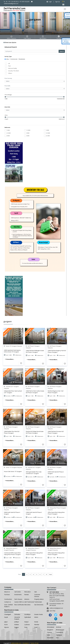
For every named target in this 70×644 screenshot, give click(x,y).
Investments (18, 589)
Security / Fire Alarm (14, 71)
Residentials (22, 59)
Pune (26, 622)
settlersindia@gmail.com (56, 603)
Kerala (36, 616)
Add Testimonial (29, 596)
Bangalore (50, 624)
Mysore (7, 622)
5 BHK (27, 130)
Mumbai (37, 619)
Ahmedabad (51, 622)
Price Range (8, 95)
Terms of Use (34, 638)
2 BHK (46, 125)
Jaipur (6, 616)
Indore (36, 612)
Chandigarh (8, 609)
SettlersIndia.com (16, 638)
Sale (36, 586)
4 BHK (7, 130)
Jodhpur (17, 616)
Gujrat (6, 612)
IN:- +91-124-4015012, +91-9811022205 (17, 2)
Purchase (7, 589)
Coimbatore (60, 627)
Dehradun (17, 609)
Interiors (27, 594)
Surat (36, 622)
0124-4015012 (53, 598)
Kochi (6, 619)
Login (50, 2)
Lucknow (27, 619)
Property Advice (39, 594)
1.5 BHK (27, 125)
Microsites (27, 599)
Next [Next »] (51, 569)
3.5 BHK (47, 128)
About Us (7, 586)
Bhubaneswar (60, 624)
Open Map (52, 605)
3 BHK (27, 128)
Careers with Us (19, 596)
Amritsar (59, 622)
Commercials (14, 59)
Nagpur (16, 622)
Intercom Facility (12, 68)
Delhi (49, 630)
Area (6, 112)
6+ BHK (47, 130)
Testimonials (38, 596)
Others (10, 73)
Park (9, 66)
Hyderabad (28, 612)
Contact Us (8, 596)
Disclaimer (26, 638)
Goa (57, 632)
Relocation (27, 586)
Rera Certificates (19, 599)
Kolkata (17, 619)
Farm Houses (18, 594)
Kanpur (26, 616)
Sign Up (57, 2)
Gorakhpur (27, 609)
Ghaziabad (50, 632)
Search (62, 51)
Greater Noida (38, 609)
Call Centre (17, 586)
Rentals (27, 589)
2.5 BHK (8, 128)
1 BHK (7, 125)
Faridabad (59, 630)
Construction (8, 594)
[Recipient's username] (32, 51)
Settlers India (32, 24)
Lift (9, 63)
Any (8, 59)
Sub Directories (39, 599)
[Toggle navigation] (65, 9)
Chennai (49, 627)
